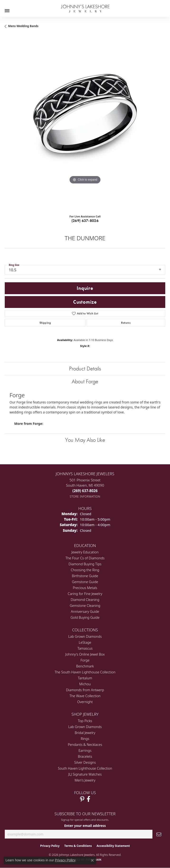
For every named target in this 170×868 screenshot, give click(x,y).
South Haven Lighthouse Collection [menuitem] (85, 768)
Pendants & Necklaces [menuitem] (85, 745)
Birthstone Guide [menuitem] (85, 576)
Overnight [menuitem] (85, 702)
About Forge (85, 381)
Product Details (85, 368)
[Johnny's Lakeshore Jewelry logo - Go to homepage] (85, 6)
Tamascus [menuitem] (85, 648)
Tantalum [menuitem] (85, 678)
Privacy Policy (50, 846)
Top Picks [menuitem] (85, 721)
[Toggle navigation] (7, 11)
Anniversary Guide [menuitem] (85, 611)
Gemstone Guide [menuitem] (85, 582)
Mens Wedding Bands (23, 26)
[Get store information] (85, 496)
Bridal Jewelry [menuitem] (85, 733)
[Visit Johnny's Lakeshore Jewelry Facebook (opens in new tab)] (88, 799)
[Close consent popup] (92, 860)
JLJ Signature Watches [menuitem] (85, 774)
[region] (85, 123)
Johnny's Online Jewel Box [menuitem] (85, 654)
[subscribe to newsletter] (159, 834)
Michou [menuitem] (85, 684)
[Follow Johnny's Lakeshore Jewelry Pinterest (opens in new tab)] (82, 799)
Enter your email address (85, 826)
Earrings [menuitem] (85, 751)
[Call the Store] (85, 491)
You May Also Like (85, 440)
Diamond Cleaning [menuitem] (85, 600)
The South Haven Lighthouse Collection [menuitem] (85, 672)
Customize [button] (85, 302)
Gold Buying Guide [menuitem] (85, 617)
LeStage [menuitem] (85, 642)
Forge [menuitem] (85, 660)
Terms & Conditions (78, 846)
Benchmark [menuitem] (85, 666)
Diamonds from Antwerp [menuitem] (85, 690)
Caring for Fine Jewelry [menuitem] (85, 594)
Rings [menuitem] (85, 739)
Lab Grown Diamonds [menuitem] (85, 636)
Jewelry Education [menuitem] (85, 552)
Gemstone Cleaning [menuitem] (85, 606)
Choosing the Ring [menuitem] (85, 570)
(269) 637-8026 (85, 221)
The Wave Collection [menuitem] (85, 696)
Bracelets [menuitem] (85, 756)
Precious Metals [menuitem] (85, 588)
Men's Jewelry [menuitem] (85, 780)
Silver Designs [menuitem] (85, 762)
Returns (126, 323)
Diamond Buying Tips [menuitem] (85, 564)
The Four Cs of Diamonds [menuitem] (85, 558)
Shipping (45, 323)
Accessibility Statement (113, 846)
